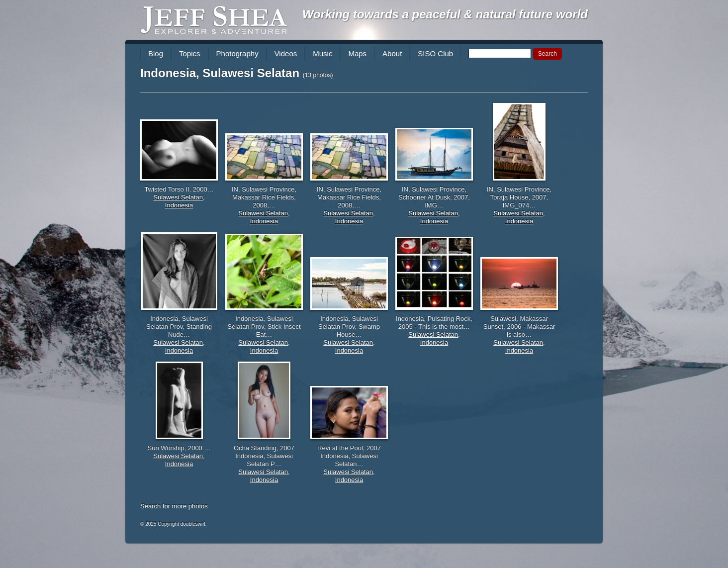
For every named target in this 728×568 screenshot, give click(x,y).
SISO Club (435, 53)
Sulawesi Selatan (178, 197)
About (392, 53)
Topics (190, 53)
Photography (237, 53)
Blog (156, 53)
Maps (357, 53)
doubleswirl (193, 524)
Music (322, 53)
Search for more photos (174, 506)
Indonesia (179, 205)
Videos (286, 53)
